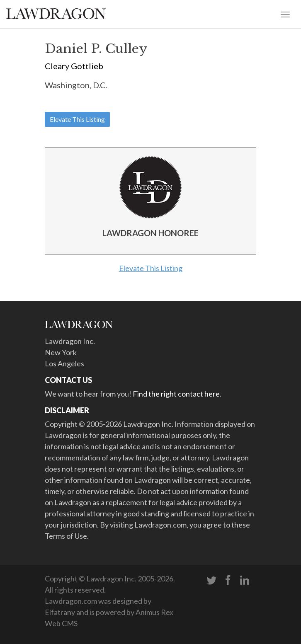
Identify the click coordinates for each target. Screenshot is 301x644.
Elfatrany (60, 612)
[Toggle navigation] (285, 14)
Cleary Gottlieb (74, 66)
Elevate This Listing (77, 119)
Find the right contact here (176, 394)
